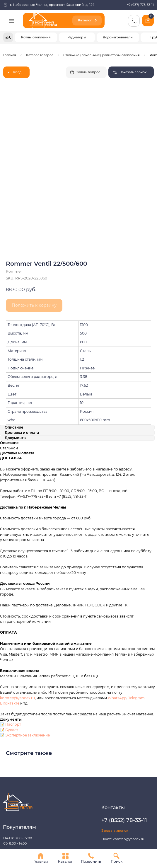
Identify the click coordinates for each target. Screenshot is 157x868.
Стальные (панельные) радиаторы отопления (101, 55)
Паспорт (13, 620)
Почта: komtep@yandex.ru (123, 735)
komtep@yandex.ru (17, 594)
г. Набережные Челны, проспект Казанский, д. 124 (52, 5)
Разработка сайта (18, 780)
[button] (131, 72)
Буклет (12, 626)
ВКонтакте (10, 599)
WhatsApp (117, 594)
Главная (10, 55)
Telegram (136, 594)
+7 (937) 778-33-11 (140, 5)
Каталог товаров (40, 55)
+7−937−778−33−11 (33, 392)
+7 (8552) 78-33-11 (72, 392)
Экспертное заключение (28, 631)
